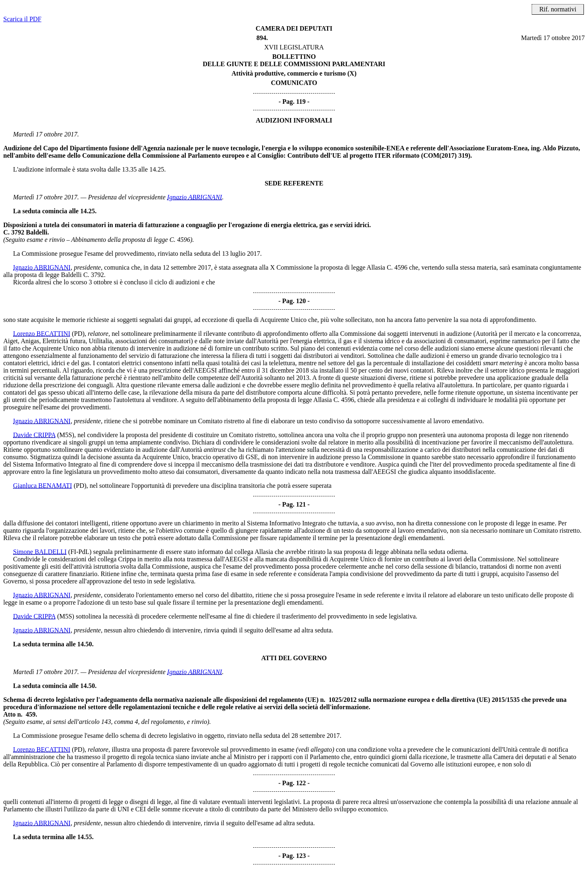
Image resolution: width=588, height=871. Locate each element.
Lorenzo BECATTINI (42, 334)
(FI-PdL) (80, 552)
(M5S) (66, 435)
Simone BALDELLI (40, 552)
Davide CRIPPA (34, 435)
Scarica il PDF (22, 19)
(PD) (78, 334)
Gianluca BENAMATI (42, 486)
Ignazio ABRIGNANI (194, 197)
